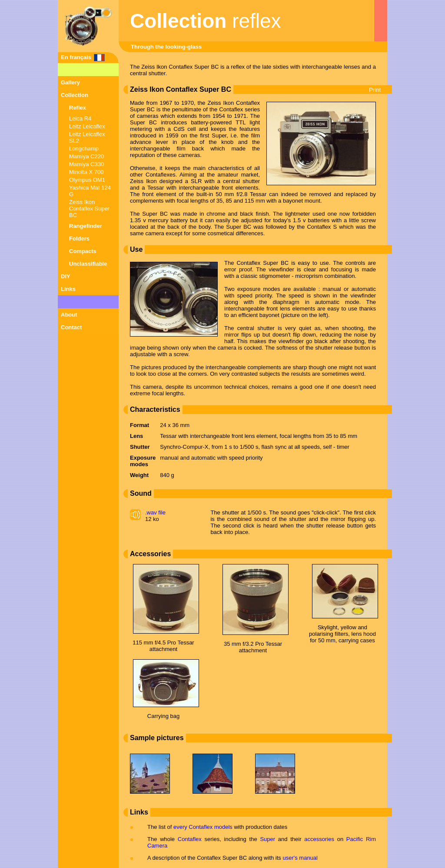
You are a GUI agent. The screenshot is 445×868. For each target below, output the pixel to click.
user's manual (300, 858)
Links (68, 289)
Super (267, 839)
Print (375, 90)
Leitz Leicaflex (87, 126)
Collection (75, 95)
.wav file (155, 512)
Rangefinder (86, 226)
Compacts (83, 251)
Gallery (70, 82)
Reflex (78, 108)
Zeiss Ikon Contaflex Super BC (89, 209)
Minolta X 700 (86, 172)
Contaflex (190, 839)
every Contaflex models (203, 827)
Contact (71, 327)
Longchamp (84, 149)
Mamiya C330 (86, 164)
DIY (66, 276)
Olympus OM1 (87, 180)
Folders (79, 239)
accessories (319, 839)
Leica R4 (80, 119)
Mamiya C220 (86, 156)
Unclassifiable (88, 264)
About (69, 315)
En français (76, 57)
